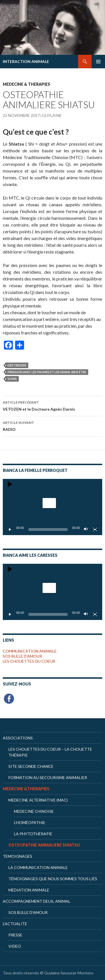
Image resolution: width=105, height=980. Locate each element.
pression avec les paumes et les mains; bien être (47, 372)
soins (12, 379)
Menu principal (98, 62)
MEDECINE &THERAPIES (26, 789)
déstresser (17, 365)
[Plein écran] (95, 529)
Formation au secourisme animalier (48, 778)
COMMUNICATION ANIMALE (30, 651)
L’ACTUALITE (15, 924)
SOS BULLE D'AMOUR (22, 656)
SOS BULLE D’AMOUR (28, 912)
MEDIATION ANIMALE (29, 890)
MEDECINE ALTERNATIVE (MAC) (38, 800)
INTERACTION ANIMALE (26, 61)
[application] (53, 507)
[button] (49, 503)
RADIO (53, 426)
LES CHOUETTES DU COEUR (29, 661)
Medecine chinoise (34, 811)
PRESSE (15, 935)
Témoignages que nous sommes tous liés (53, 879)
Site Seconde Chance (31, 766)
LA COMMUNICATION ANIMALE (38, 867)
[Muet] (86, 529)
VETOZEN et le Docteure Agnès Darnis (53, 405)
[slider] (48, 529)
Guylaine (52, 115)
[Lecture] (10, 529)
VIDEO (15, 946)
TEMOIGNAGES (17, 856)
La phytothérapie (33, 834)
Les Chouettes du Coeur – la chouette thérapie (50, 752)
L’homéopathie (30, 822)
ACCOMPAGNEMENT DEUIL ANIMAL (37, 901)
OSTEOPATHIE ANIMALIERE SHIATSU (44, 845)
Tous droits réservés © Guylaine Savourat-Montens (48, 973)
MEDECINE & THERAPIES (26, 84)
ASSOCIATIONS (18, 738)
